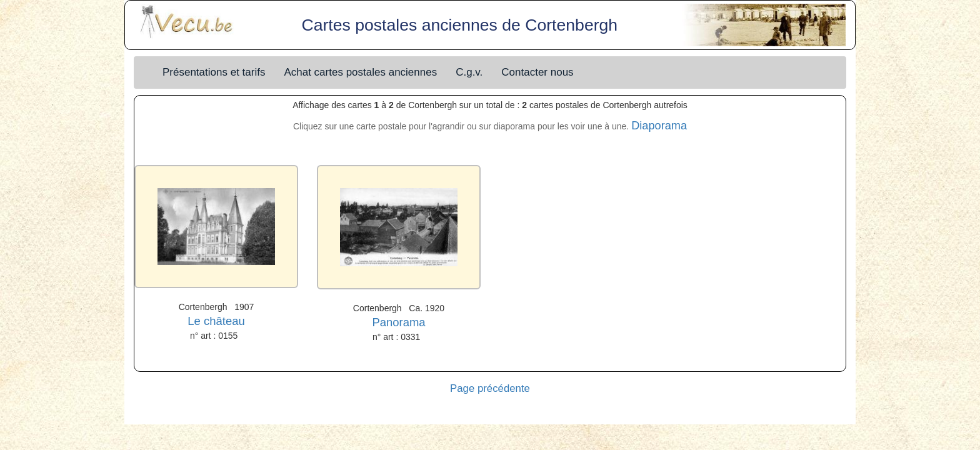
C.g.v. (469, 72)
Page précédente (490, 388)
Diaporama (659, 126)
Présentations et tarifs (214, 72)
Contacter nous (537, 72)
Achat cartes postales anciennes (360, 72)
